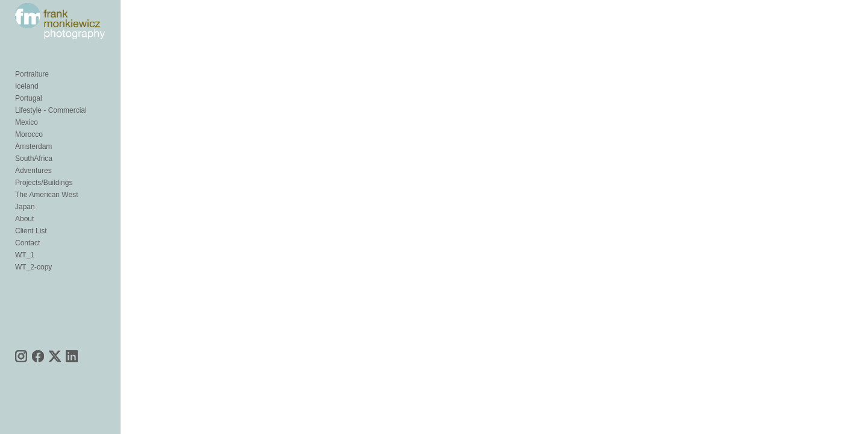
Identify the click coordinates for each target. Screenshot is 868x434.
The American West (46, 216)
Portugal (29, 119)
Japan (25, 228)
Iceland (27, 107)
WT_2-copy (33, 288)
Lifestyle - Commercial (51, 131)
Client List (31, 252)
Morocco (29, 156)
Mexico (27, 143)
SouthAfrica (34, 180)
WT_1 (25, 276)
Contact (27, 264)
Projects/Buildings (44, 204)
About (24, 240)
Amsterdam (33, 168)
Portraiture (32, 95)
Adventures (33, 192)
